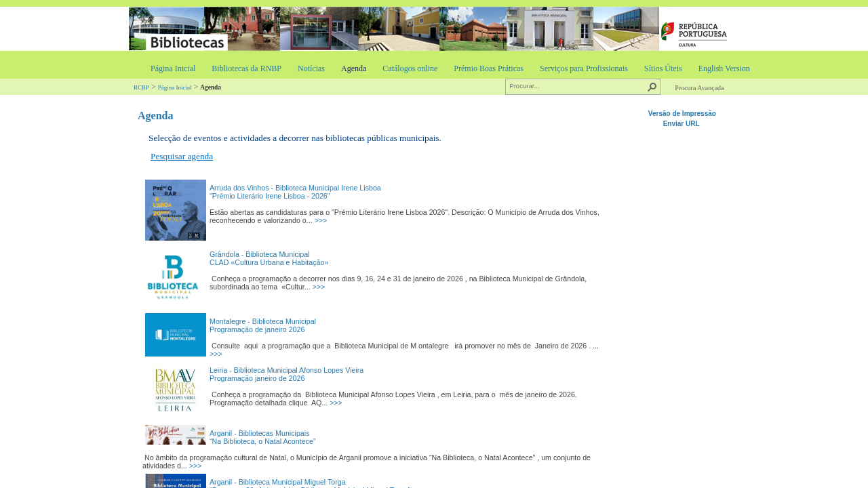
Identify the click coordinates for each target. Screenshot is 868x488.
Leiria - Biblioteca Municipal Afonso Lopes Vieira (287, 370)
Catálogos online (410, 68)
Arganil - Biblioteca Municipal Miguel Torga (278, 482)
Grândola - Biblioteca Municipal (260, 254)
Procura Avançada (699, 88)
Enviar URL (683, 124)
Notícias (311, 68)
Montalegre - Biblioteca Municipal (263, 321)
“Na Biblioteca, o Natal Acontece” (262, 441)
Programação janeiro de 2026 (257, 378)
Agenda (354, 68)
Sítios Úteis (663, 68)
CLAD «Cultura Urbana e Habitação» (269, 262)
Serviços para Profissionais (584, 68)
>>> (321, 220)
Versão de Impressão (682, 114)
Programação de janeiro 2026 (257, 329)
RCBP (141, 87)
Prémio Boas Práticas (489, 68)
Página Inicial (173, 68)
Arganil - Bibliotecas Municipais (259, 433)
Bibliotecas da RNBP (246, 68)
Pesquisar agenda (182, 156)
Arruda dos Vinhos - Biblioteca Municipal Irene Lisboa (295, 188)
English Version (724, 68)
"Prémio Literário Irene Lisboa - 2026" (270, 196)
